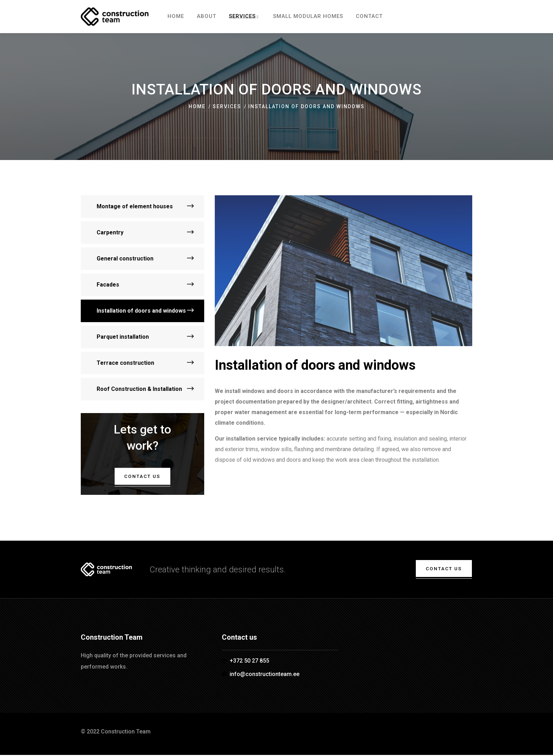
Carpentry (110, 232)
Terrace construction (125, 363)
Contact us (142, 476)
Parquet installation (123, 337)
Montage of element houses (135, 206)
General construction (125, 259)
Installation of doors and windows (141, 311)
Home (197, 106)
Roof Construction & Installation (139, 389)
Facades (108, 285)
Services (227, 106)
